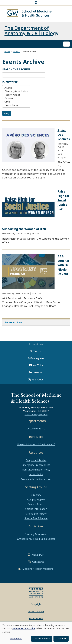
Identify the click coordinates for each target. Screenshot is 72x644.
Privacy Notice (36, 612)
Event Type (10, 83)
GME (16, 103)
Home (7, 52)
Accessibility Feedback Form (36, 480)
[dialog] (36, 633)
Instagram (37, 359)
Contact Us (38, 563)
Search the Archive (16, 70)
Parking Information (36, 515)
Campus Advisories (36, 461)
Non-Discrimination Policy (36, 471)
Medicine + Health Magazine (38, 570)
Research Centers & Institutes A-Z (36, 445)
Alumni (16, 89)
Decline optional (42, 639)
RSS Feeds (37, 381)
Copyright (36, 605)
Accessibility (36, 475)
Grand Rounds (16, 106)
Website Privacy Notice (24, 628)
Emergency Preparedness (36, 466)
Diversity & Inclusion (16, 92)
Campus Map (35, 500)
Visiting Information (36, 510)
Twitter (38, 352)
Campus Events (36, 505)
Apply (7, 114)
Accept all (61, 639)
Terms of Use (36, 619)
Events (17, 52)
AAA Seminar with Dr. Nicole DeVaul (63, 266)
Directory (36, 496)
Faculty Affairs (16, 96)
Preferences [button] (16, 639)
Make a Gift (38, 556)
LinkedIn (37, 373)
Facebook (37, 345)
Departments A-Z (36, 430)
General (16, 99)
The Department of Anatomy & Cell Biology (31, 31)
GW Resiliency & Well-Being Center (36, 540)
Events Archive (13, 323)
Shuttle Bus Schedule (36, 519)
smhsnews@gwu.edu (36, 415)
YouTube (38, 366)
